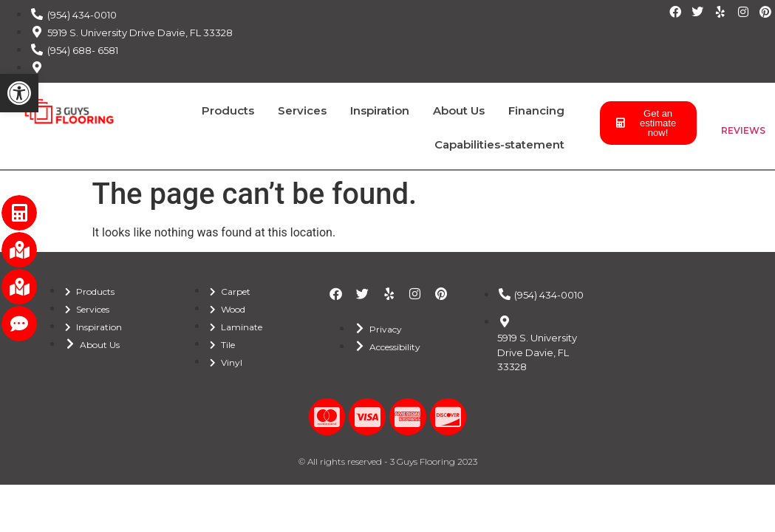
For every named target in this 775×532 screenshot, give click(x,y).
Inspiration (380, 110)
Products (228, 110)
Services (302, 110)
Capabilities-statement (499, 144)
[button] (19, 93)
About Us (459, 110)
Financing (536, 110)
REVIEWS (743, 130)
